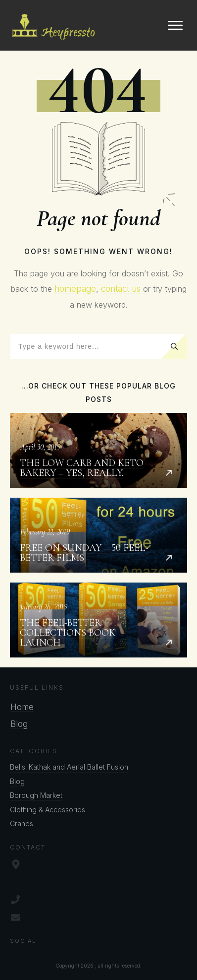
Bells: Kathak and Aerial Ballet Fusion (69, 767)
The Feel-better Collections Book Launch (98, 620)
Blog (19, 724)
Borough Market (36, 795)
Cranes (22, 823)
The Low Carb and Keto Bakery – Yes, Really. (98, 450)
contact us (121, 289)
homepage (75, 289)
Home (22, 707)
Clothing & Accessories (48, 810)
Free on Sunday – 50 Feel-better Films (98, 535)
